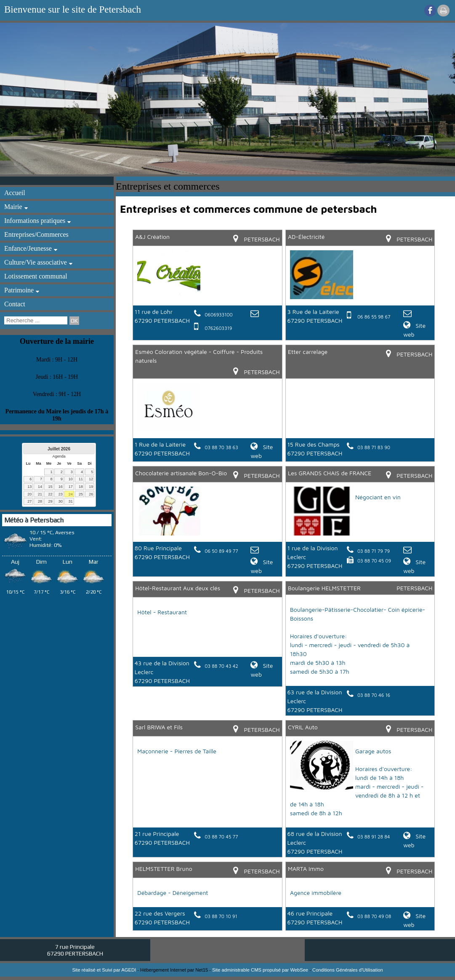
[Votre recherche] (36, 320)
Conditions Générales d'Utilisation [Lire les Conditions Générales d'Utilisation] (348, 970)
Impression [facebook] (443, 11)
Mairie (13, 207)
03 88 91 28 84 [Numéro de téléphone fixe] (374, 837)
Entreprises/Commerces (36, 234)
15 (50, 487)
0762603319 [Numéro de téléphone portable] (218, 328)
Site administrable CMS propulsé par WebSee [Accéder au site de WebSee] (260, 970)
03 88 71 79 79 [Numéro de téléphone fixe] (374, 551)
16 (61, 487)
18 (81, 487)
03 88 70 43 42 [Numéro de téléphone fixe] (221, 666)
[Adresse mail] (256, 314)
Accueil (15, 193)
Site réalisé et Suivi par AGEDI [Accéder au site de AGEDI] (104, 970)
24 (71, 494)
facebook (430, 10)
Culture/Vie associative (36, 262)
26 (91, 494)
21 (40, 494)
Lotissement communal (36, 276)
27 (29, 501)
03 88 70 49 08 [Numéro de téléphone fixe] (374, 916)
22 (50, 494)
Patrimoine (19, 290)
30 (61, 501)
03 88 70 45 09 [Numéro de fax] (374, 561)
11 (81, 479)
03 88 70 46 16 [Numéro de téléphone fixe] (374, 695)
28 (40, 501)
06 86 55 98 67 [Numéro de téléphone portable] (374, 317)
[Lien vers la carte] (238, 239)
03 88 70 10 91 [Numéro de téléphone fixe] (221, 916)
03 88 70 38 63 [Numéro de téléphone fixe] (221, 447)
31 (71, 501)
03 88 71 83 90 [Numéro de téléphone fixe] (374, 447)
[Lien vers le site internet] (169, 297)
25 (81, 494)
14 (40, 487)
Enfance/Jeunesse (28, 248)
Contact (15, 304)
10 (71, 479)
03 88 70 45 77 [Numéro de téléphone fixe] (221, 837)
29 (50, 501)
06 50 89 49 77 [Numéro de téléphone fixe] (221, 551)
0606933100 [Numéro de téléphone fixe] (219, 315)
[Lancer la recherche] (74, 321)
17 (71, 487)
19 (91, 487)
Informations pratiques (35, 221)
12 (91, 479)
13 (29, 487)
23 (61, 494)
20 (29, 494)
